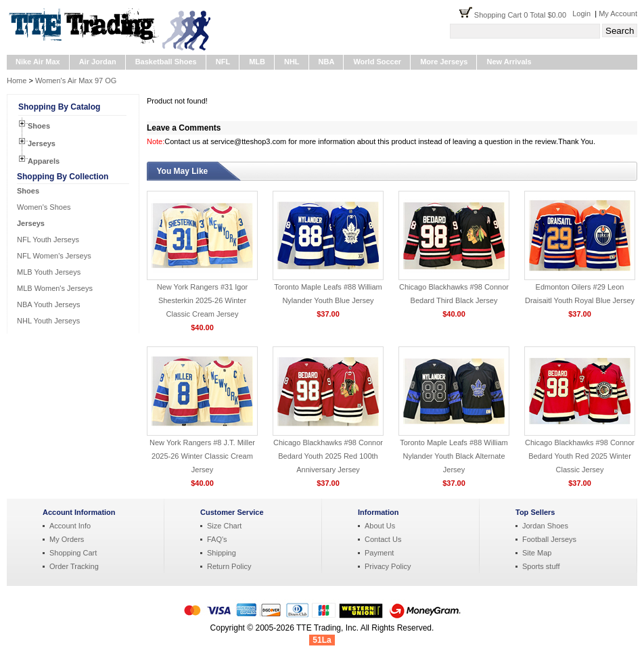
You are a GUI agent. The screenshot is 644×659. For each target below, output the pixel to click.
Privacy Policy (388, 566)
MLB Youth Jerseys (49, 272)
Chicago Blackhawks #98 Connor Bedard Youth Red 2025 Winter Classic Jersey (580, 456)
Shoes (39, 126)
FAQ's (217, 539)
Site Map (537, 553)
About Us (380, 526)
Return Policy (229, 566)
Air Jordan (98, 62)
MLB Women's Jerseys (55, 288)
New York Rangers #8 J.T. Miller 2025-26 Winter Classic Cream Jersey (202, 456)
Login (581, 14)
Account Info (70, 526)
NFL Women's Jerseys (54, 256)
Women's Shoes (44, 207)
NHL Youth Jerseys (48, 321)
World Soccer (377, 62)
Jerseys (42, 143)
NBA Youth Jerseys (49, 304)
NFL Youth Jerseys (48, 240)
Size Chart (224, 526)
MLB (257, 62)
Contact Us (383, 539)
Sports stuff (541, 566)
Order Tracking (74, 566)
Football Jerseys (549, 539)
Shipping (222, 553)
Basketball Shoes (166, 62)
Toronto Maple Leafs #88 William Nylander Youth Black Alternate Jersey (454, 456)
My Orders (67, 539)
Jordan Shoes (545, 526)
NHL (292, 62)
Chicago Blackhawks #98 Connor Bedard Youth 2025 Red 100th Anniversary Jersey (328, 456)
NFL (223, 62)
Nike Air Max (38, 62)
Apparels (44, 161)
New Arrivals (509, 62)
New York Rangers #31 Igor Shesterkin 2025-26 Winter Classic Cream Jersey (203, 300)
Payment (379, 553)
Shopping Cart (73, 553)
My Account (618, 14)
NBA (327, 62)
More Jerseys (444, 62)
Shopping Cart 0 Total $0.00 (523, 15)
